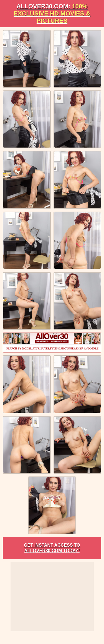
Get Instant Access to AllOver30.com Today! (52, 548)
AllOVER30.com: (52, 13)
